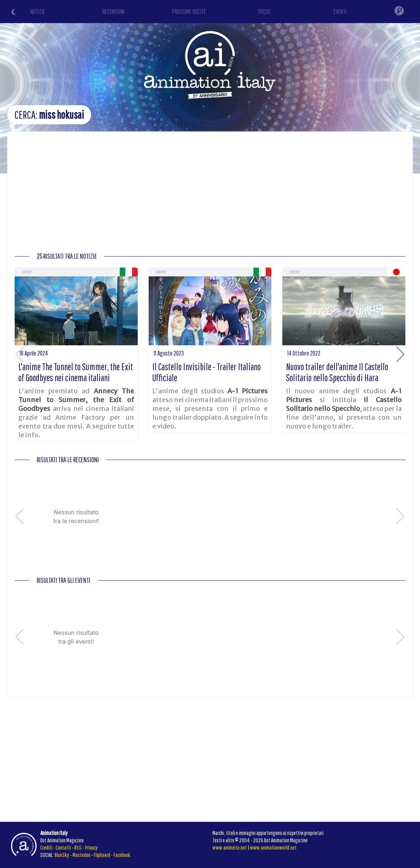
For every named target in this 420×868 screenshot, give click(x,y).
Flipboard (102, 855)
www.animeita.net (230, 847)
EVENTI (340, 12)
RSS (78, 847)
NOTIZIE (38, 12)
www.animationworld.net (273, 847)
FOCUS (265, 12)
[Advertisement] (210, 194)
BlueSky (62, 855)
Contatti (63, 847)
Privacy (91, 847)
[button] (400, 354)
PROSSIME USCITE (189, 12)
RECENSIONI (114, 12)
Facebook (122, 855)
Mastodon (81, 855)
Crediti (46, 847)
